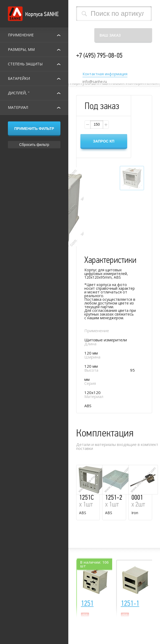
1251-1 (130, 603)
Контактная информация (105, 74)
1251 (87, 603)
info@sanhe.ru (95, 82)
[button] (106, 125)
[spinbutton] (97, 125)
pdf (85, 614)
